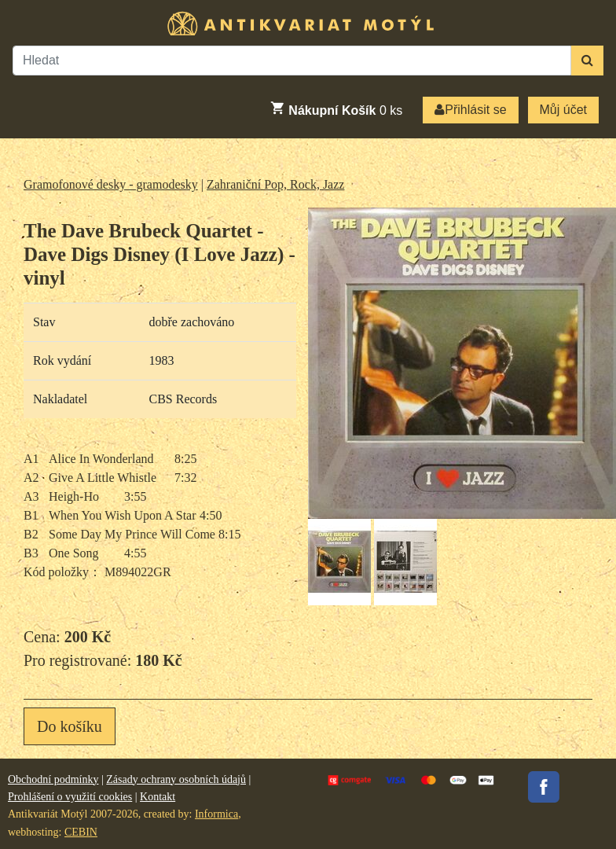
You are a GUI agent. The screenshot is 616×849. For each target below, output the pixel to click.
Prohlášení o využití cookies (70, 797)
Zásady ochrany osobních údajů (176, 779)
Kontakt (158, 797)
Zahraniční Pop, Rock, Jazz (276, 184)
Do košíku (70, 726)
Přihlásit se (470, 110)
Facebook (544, 787)
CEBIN (81, 832)
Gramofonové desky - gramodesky (111, 184)
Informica (216, 814)
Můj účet (563, 110)
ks (336, 108)
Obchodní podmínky (53, 779)
